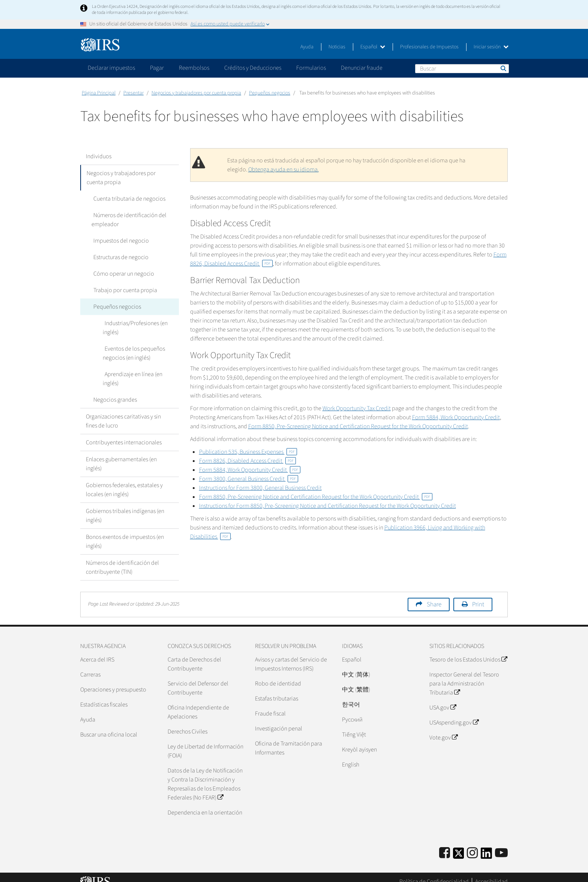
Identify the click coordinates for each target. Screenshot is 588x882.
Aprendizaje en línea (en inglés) (140, 374)
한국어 (351, 696)
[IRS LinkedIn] (486, 847)
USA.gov (443, 699)
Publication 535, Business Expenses (248, 452)
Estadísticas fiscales (104, 696)
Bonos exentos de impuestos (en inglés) (125, 532)
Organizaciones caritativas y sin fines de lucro (123, 412)
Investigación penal (279, 720)
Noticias (337, 47)
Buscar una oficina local (109, 726)
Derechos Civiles (187, 723)
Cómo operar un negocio (122, 274)
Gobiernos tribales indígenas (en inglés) (125, 507)
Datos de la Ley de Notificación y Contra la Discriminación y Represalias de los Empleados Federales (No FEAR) (205, 775)
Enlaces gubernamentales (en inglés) (121, 455)
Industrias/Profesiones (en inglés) (134, 328)
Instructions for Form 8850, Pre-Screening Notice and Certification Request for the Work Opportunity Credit (328, 506)
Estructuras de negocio (119, 257)
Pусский (352, 711)
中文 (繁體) (356, 681)
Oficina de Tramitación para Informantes (289, 739)
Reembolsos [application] (194, 68)
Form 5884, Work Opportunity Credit (456, 417)
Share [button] (434, 595)
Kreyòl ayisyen (359, 741)
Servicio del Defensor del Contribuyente (198, 679)
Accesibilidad (491, 873)
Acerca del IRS (97, 651)
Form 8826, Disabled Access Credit (247, 461)
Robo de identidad (278, 675)
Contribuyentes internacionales (124, 433)
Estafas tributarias (277, 690)
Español (373, 47)
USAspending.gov (454, 714)
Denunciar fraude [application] (362, 68)
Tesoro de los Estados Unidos (468, 651)
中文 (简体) (356, 666)
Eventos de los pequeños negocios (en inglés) (133, 353)
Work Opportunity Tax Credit (357, 408)
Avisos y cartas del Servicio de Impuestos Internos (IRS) (291, 655)
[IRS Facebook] (445, 844)
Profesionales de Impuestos (429, 47)
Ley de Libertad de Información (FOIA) (205, 742)
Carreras (90, 666)
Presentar (133, 93)
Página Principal (99, 93)
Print (478, 595)
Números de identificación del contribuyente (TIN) (122, 558)
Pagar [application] (157, 68)
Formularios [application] (311, 68)
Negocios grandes (113, 391)
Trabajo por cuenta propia (123, 290)
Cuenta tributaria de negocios (127, 199)
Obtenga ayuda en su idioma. (283, 169)
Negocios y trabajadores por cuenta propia (196, 93)
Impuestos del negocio (119, 241)
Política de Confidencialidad (434, 873)
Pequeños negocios (270, 93)
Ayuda (307, 47)
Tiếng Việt (354, 726)
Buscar (503, 68)
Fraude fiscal (270, 705)
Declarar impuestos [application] (111, 68)
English (351, 756)
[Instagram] (472, 844)
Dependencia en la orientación (205, 804)
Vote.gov (443, 729)
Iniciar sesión (491, 47)
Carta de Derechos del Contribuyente (194, 655)
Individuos (99, 156)
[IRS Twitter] (459, 847)
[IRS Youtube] (501, 844)
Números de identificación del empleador (128, 220)
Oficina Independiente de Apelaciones (198, 703)
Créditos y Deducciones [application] (253, 68)
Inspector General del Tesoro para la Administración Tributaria (464, 675)
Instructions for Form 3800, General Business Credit (260, 488)
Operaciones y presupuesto (113, 681)
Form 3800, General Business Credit (249, 479)
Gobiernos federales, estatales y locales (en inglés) (124, 481)
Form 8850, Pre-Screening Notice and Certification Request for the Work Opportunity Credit (358, 426)
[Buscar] (462, 69)
